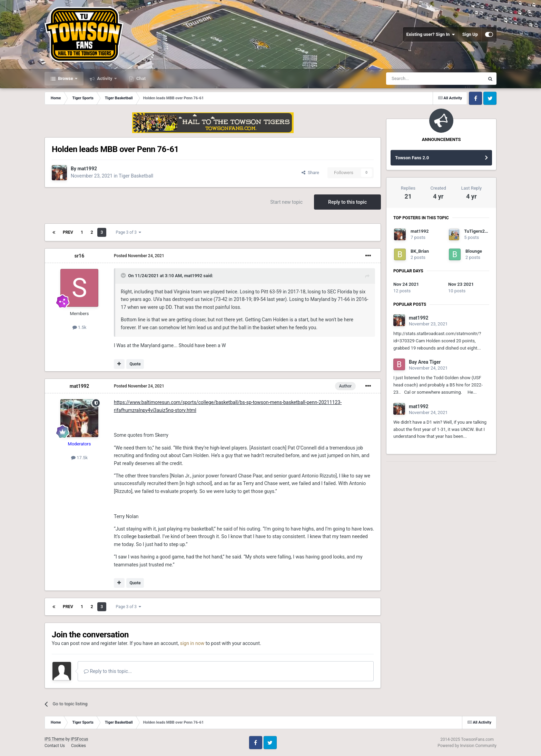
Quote (135, 364)
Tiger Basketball (136, 176)
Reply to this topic (347, 202)
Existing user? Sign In (431, 34)
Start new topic (286, 202)
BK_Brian (420, 251)
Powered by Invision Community (467, 746)
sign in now (192, 643)
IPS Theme (55, 739)
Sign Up (470, 34)
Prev (68, 232)
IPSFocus (79, 739)
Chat (140, 78)
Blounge (474, 251)
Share (310, 173)
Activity (105, 78)
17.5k (79, 458)
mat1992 (87, 169)
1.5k (80, 327)
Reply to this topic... (108, 671)
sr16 (79, 256)
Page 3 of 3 (128, 232)
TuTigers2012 (478, 231)
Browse (66, 78)
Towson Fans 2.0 (412, 158)
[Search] (419, 79)
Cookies (78, 746)
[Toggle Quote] (124, 275)
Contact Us (55, 746)
